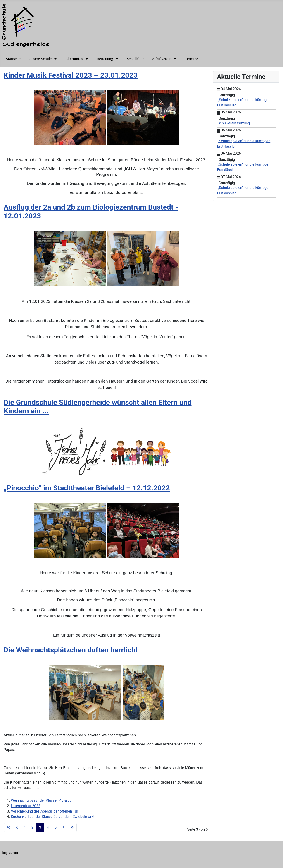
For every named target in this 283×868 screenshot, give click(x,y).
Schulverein (162, 59)
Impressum (10, 852)
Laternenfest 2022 (26, 806)
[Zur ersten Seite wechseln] (8, 827)
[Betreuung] (116, 59)
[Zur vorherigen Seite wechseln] (17, 827)
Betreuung (105, 59)
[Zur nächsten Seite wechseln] (63, 827)
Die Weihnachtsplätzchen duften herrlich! (70, 650)
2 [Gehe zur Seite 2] (32, 827)
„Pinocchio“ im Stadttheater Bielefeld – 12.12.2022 (87, 488)
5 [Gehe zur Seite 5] (56, 827)
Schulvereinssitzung (234, 123)
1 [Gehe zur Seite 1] (25, 827)
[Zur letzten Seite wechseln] (72, 827)
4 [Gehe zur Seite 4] (48, 827)
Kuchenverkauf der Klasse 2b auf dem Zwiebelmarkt (53, 817)
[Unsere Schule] (54, 59)
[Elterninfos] (86, 59)
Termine (191, 59)
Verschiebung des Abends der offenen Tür (44, 811)
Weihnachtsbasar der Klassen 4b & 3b (41, 800)
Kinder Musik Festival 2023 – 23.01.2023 (71, 75)
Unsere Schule (40, 59)
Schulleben (136, 59)
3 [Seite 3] (40, 827)
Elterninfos (74, 59)
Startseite (13, 59)
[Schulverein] (174, 59)
